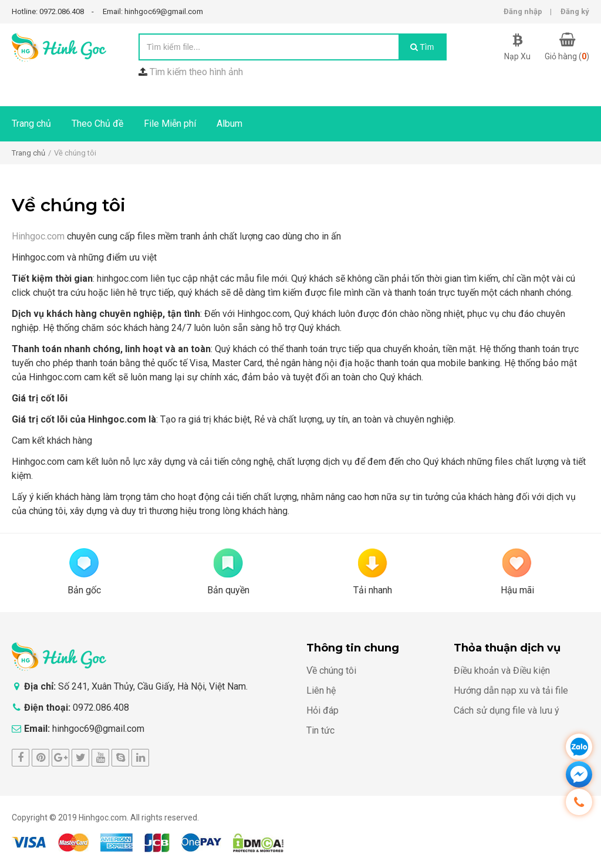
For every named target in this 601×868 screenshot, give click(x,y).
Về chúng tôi (331, 671)
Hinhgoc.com (38, 236)
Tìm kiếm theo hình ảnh (196, 72)
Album (229, 124)
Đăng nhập (523, 11)
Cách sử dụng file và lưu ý (507, 710)
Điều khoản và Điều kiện (502, 671)
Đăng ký (575, 11)
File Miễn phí (170, 124)
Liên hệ (321, 690)
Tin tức (320, 730)
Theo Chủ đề (97, 124)
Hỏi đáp (323, 710)
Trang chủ (31, 124)
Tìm (422, 47)
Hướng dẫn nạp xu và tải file (511, 690)
